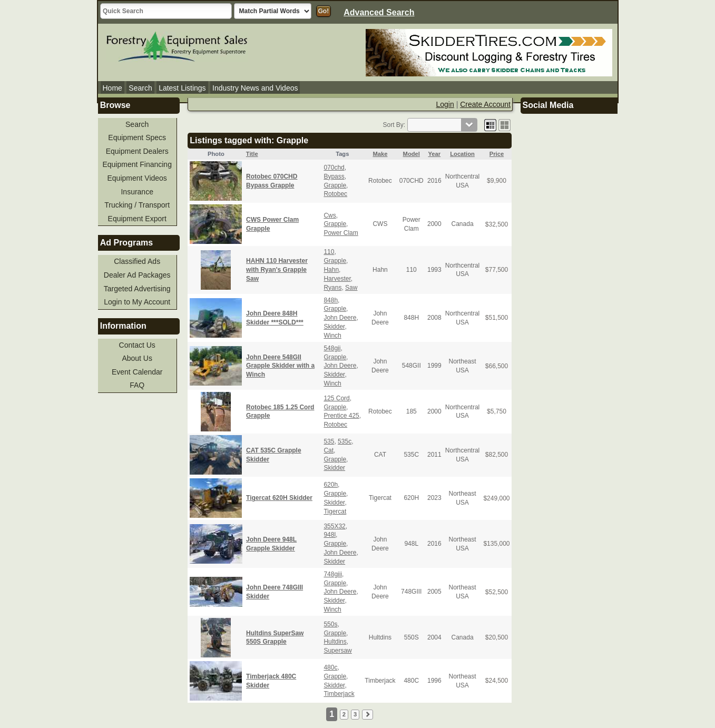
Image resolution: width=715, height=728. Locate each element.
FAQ (137, 385)
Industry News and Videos (255, 88)
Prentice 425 (341, 416)
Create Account (485, 104)
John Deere (340, 318)
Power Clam (341, 233)
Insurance (137, 192)
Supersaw (337, 651)
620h (331, 485)
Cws (330, 215)
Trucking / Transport (137, 205)
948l (330, 535)
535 (329, 441)
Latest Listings (182, 88)
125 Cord (336, 398)
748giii (333, 574)
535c (345, 441)
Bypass (334, 176)
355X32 (334, 526)
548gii (332, 348)
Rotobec (335, 194)
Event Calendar (137, 372)
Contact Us (137, 345)
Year (434, 154)
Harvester (337, 279)
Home (112, 88)
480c (330, 667)
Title (252, 154)
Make (380, 154)
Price (497, 154)
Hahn (331, 270)
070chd (334, 168)
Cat (329, 450)
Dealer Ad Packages (137, 275)
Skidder (334, 327)
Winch (332, 336)
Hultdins (335, 642)
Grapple (335, 185)
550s (330, 624)
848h (331, 300)
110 (329, 252)
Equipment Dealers (137, 151)
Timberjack (339, 694)
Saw (351, 288)
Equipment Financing (137, 164)
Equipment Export (137, 219)
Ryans (332, 288)
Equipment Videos (137, 178)
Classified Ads (137, 261)
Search (140, 88)
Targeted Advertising (137, 289)
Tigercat (335, 511)
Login (445, 104)
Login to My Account (137, 302)
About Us (137, 358)
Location (462, 154)
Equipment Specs (137, 137)
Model (412, 154)
